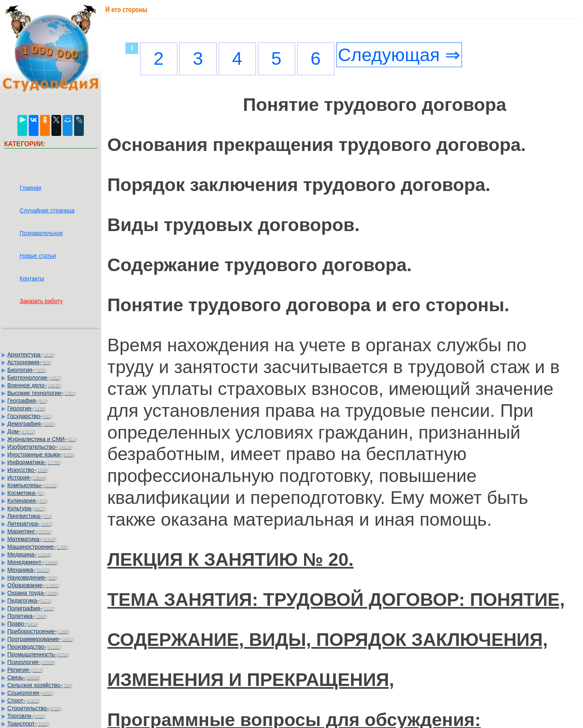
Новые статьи (38, 256)
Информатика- (34, 462)
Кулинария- (28, 501)
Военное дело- (34, 385)
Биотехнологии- (34, 378)
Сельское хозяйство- (40, 685)
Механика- (29, 570)
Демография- (31, 424)
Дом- (21, 431)
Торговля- (27, 716)
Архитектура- (31, 354)
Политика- (27, 616)
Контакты (32, 278)
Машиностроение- (38, 547)
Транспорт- (28, 724)
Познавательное (41, 233)
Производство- (34, 647)
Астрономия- (29, 362)
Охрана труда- (33, 593)
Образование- (33, 585)
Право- (23, 624)
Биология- (27, 370)
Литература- (30, 524)
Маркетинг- (30, 531)
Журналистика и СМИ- (42, 439)
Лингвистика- (30, 516)
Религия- (25, 670)
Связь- (24, 677)
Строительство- (34, 708)
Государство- (30, 416)
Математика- (32, 539)
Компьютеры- (33, 485)
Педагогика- (30, 601)
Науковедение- (32, 577)
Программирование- (40, 639)
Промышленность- (38, 654)
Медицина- (29, 554)
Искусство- (28, 470)
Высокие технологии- (41, 393)
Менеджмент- (33, 562)
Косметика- (26, 493)
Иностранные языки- (41, 454)
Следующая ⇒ (399, 55)
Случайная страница (47, 210)
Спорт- (24, 700)
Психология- (31, 662)
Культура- (27, 508)
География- (28, 401)
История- (27, 478)
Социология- (30, 693)
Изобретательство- (40, 447)
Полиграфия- (31, 608)
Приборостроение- (38, 631)
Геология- (27, 408)
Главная (31, 188)
